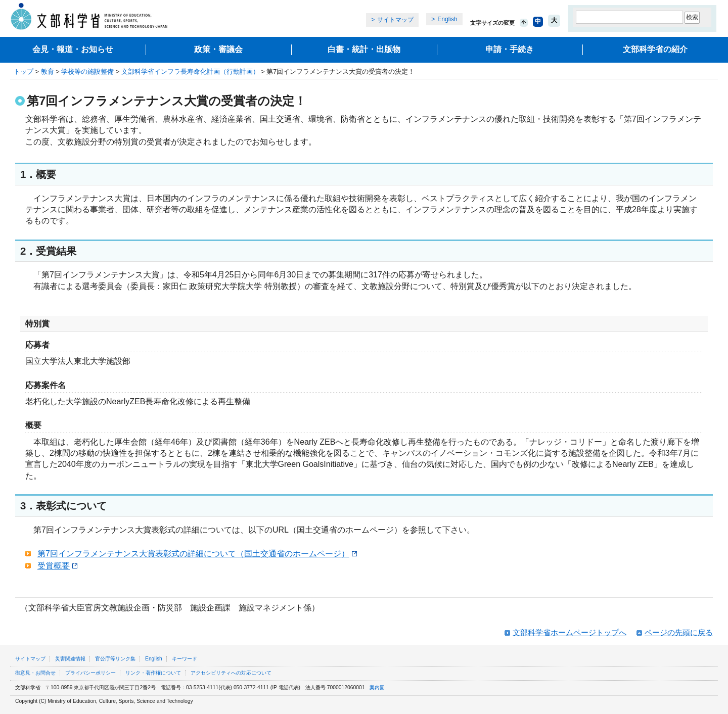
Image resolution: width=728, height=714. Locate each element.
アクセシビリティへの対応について (231, 673)
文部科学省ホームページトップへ (570, 632)
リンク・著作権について (153, 673)
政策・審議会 (218, 49)
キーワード (185, 659)
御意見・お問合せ (35, 673)
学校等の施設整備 (87, 72)
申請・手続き (510, 49)
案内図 (377, 687)
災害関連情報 (70, 659)
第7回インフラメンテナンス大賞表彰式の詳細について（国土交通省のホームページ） (197, 554)
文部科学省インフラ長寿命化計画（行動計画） (190, 72)
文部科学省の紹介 (655, 49)
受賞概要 (57, 566)
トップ (24, 72)
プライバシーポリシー (90, 673)
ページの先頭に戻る (679, 632)
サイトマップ (395, 20)
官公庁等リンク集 (115, 659)
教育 (48, 72)
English (447, 19)
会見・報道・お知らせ (73, 49)
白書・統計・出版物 (364, 49)
